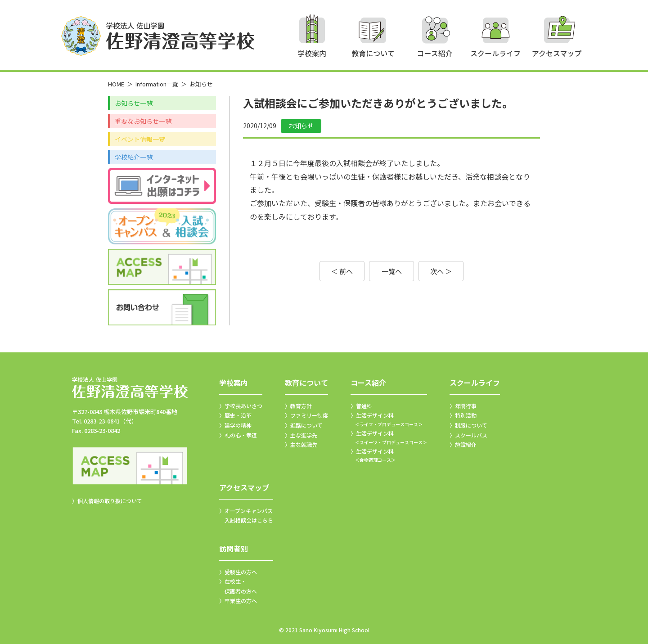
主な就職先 (304, 444)
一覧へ (392, 271)
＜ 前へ (342, 271)
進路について (306, 425)
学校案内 (234, 383)
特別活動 (466, 415)
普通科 (364, 406)
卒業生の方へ (241, 601)
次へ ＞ (441, 271)
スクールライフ (475, 383)
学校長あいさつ (243, 406)
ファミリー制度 (309, 415)
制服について (471, 425)
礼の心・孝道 (241, 435)
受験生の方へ (241, 572)
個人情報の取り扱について (110, 501)
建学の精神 (238, 425)
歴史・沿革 (238, 415)
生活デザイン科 (389, 420)
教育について (306, 383)
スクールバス (471, 435)
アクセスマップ (244, 487)
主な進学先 (304, 435)
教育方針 (301, 406)
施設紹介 (466, 444)
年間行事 (466, 406)
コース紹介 (368, 383)
